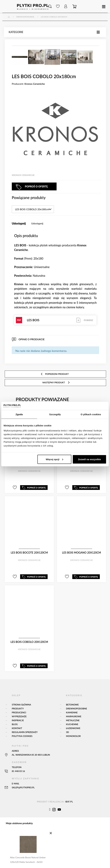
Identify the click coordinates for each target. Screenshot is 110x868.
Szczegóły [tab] (55, 414)
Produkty (18, 709)
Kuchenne (72, 724)
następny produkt (56, 382)
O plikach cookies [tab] (91, 414)
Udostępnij (37, 223)
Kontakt (17, 728)
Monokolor (73, 736)
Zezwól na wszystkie (89, 459)
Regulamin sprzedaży (25, 732)
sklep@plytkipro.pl (23, 787)
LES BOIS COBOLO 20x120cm (29, 642)
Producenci (19, 712)
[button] (50, 6)
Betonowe (72, 705)
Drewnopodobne (77, 709)
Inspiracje (18, 720)
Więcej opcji (54, 459)
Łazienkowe (73, 728)
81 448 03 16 (18, 771)
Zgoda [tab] (19, 414)
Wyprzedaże (19, 716)
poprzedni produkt (55, 374)
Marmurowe (74, 716)
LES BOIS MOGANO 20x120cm (82, 553)
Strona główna (21, 705)
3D (67, 732)
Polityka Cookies (22, 736)
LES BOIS (55, 320)
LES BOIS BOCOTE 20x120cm (29, 553)
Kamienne (72, 712)
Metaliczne (73, 720)
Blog (15, 724)
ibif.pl (69, 802)
